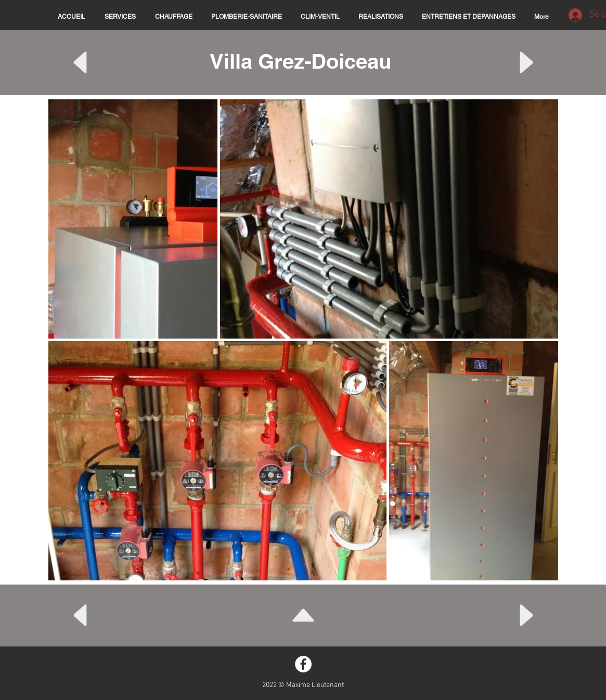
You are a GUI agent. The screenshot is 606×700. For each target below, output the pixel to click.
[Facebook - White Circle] (303, 664)
